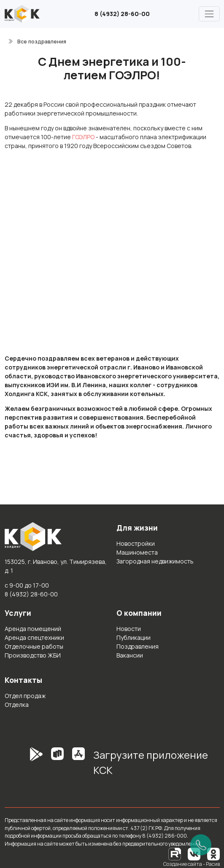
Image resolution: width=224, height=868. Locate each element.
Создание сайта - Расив (192, 864)
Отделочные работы (34, 646)
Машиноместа (137, 552)
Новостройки (136, 543)
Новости (129, 629)
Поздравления (138, 646)
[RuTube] (175, 853)
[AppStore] (78, 766)
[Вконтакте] (194, 853)
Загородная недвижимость (155, 561)
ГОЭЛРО (83, 137)
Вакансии (130, 655)
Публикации (134, 638)
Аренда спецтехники (34, 638)
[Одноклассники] (213, 853)
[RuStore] (57, 766)
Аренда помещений (33, 629)
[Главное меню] (209, 14)
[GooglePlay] (24, 766)
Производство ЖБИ (33, 655)
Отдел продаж (25, 696)
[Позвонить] (201, 845)
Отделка (17, 705)
